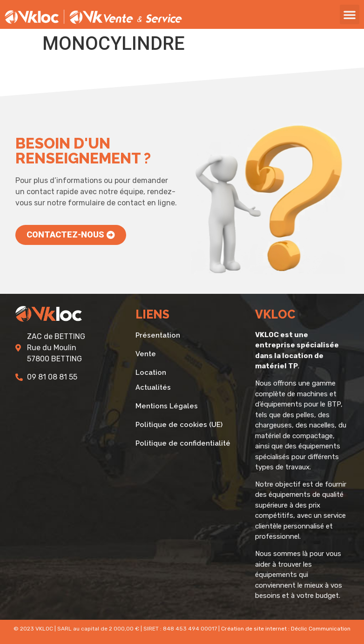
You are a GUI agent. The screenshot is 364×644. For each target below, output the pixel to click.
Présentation (158, 335)
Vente (146, 354)
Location (151, 373)
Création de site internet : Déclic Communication (286, 629)
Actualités (153, 387)
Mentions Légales (167, 406)
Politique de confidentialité (183, 443)
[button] (350, 14)
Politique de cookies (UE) (179, 425)
